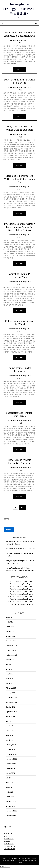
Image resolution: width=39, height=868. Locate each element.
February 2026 (11, 631)
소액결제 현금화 (10, 846)
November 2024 (11, 702)
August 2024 (10, 716)
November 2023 (11, 759)
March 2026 (10, 627)
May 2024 (9, 731)
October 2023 (11, 764)
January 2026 (10, 636)
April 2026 (9, 622)
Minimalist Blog (23, 860)
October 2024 (11, 707)
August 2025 (10, 660)
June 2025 (9, 669)
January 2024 (10, 749)
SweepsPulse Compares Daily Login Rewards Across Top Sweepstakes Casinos (20, 227)
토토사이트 (8, 834)
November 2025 (11, 646)
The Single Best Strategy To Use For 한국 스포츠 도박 (20, 9)
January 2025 (10, 693)
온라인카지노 (5, 867)
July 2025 (9, 664)
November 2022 (11, 811)
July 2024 (9, 721)
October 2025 (11, 650)
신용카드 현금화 (10, 849)
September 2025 (11, 655)
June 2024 (9, 726)
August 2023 (10, 773)
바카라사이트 (9, 844)
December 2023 (11, 754)
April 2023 (9, 792)
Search (7, 519)
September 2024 (11, 712)
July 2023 (9, 778)
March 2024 (10, 740)
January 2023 (10, 806)
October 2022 (11, 816)
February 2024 (11, 745)
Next (22, 507)
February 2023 (11, 801)
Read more (20, 69)
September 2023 (11, 768)
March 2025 (10, 683)
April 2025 (9, 679)
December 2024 (11, 697)
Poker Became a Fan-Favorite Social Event (20, 549)
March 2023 (10, 797)
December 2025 (11, 641)
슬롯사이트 (8, 841)
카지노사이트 (15, 581)
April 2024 (9, 735)
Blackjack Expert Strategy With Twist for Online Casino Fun (20, 179)
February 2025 (11, 688)
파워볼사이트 (9, 839)
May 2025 (9, 674)
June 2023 (9, 783)
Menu (35, 23)
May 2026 (9, 617)
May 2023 (9, 787)
